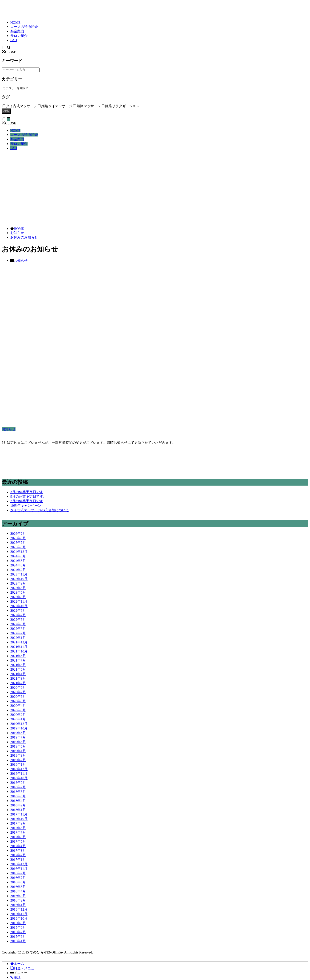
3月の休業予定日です (27, 492)
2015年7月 (18, 932)
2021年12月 (19, 642)
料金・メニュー (24, 968)
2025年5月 (18, 547)
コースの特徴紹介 (24, 27)
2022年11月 (19, 601)
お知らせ (17, 233)
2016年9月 (18, 873)
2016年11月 (19, 869)
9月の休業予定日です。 (28, 496)
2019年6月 (18, 742)
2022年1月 (18, 638)
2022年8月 (18, 611)
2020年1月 (18, 719)
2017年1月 (18, 860)
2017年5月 (18, 841)
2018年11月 (19, 774)
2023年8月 (18, 588)
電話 (15, 977)
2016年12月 (19, 864)
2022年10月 (19, 606)
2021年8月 (18, 656)
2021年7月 (18, 660)
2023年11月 (19, 574)
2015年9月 (18, 923)
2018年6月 (18, 792)
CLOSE (9, 52)
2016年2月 (18, 900)
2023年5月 (18, 592)
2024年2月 (18, 570)
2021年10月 (19, 651)
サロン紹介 (19, 36)
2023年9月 (18, 583)
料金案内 (17, 31)
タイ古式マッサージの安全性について (40, 510)
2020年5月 (18, 701)
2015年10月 (19, 918)
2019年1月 (18, 764)
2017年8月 (18, 828)
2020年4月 (18, 706)
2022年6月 (18, 620)
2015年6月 (18, 937)
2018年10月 (19, 778)
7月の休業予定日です (27, 501)
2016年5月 (18, 887)
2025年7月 (18, 543)
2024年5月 (18, 561)
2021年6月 (18, 665)
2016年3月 (18, 896)
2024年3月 (18, 565)
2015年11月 (19, 914)
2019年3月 (18, 755)
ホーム (17, 964)
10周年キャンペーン (26, 506)
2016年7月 (18, 878)
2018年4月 (18, 801)
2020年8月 (18, 688)
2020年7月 (18, 692)
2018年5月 (18, 796)
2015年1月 (18, 941)
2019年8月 (18, 733)
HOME (15, 23)
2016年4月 (18, 891)
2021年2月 (18, 683)
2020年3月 (18, 710)
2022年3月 (18, 629)
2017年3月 (18, 851)
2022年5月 (18, 624)
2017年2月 (18, 855)
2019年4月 (18, 751)
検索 (6, 111)
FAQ (14, 40)
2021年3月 (18, 678)
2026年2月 (18, 534)
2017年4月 (18, 846)
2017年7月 (18, 832)
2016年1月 (18, 905)
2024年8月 (18, 556)
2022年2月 (18, 633)
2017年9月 (18, 823)
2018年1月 (18, 810)
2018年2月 (18, 805)
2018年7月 (18, 787)
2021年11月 (19, 647)
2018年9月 (18, 783)
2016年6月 (18, 882)
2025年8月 (18, 538)
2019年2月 (18, 760)
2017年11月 (19, 814)
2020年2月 (18, 715)
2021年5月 (18, 669)
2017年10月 (19, 819)
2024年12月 (19, 552)
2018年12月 (19, 769)
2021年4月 (18, 674)
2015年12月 (19, 909)
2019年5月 (18, 746)
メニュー (19, 973)
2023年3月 (18, 597)
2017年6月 (18, 837)
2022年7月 (18, 615)
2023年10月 (19, 579)
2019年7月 (18, 737)
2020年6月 (18, 697)
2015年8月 (18, 927)
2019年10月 (19, 728)
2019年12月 (19, 724)
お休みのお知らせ (24, 237)
